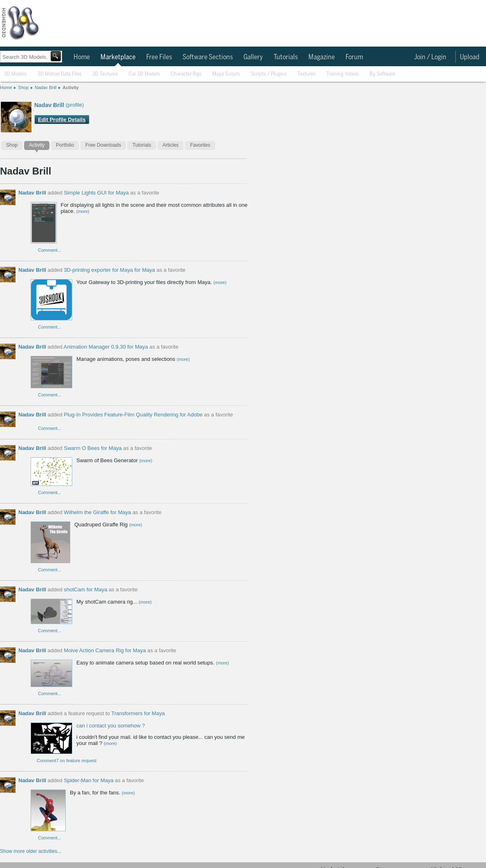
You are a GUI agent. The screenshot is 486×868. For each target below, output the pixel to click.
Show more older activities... (31, 851)
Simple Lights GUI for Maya (96, 193)
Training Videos (343, 74)
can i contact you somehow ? (111, 726)
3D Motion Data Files (60, 74)
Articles (171, 145)
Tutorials (286, 57)
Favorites (200, 145)
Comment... (50, 250)
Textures (307, 74)
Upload (470, 57)
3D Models (16, 74)
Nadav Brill (46, 87)
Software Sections (208, 57)
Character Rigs (186, 74)
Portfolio (65, 145)
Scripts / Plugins (269, 74)
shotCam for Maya (85, 589)
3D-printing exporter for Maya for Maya (109, 270)
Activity (71, 87)
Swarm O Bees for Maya (93, 448)
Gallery (253, 57)
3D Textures (105, 74)
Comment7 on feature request (67, 761)
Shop (23, 87)
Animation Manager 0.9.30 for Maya (106, 347)
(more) (83, 211)
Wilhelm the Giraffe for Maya (97, 512)
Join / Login (430, 57)
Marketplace (118, 57)
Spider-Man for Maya (88, 780)
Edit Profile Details (62, 120)
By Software (382, 74)
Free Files (159, 57)
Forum (354, 57)
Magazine (322, 57)
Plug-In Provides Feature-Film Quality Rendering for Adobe (133, 415)
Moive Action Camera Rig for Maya (105, 650)
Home (82, 57)
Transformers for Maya (138, 713)
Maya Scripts (226, 74)
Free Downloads (103, 145)
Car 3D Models (144, 74)
